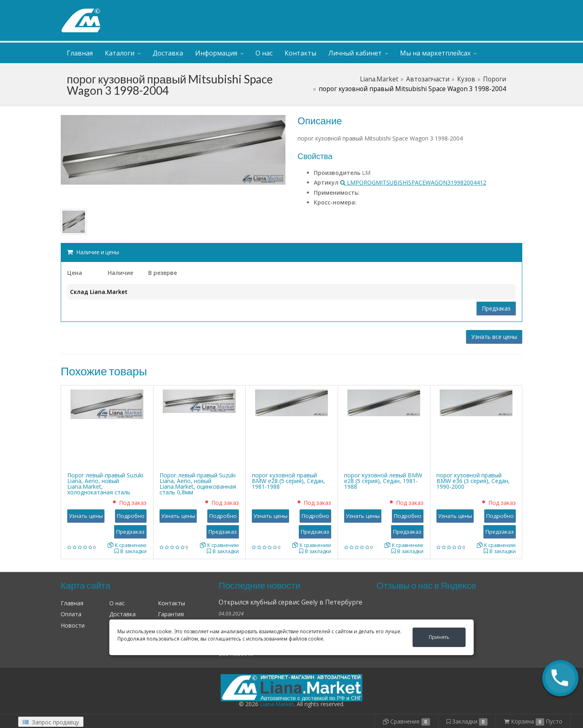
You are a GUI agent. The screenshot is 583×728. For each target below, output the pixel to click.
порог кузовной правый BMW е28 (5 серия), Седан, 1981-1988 (288, 481)
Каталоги (120, 53)
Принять (439, 637)
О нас (264, 53)
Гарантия (171, 614)
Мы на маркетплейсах (435, 53)
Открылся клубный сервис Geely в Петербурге (290, 602)
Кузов (466, 79)
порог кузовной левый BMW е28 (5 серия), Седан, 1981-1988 (383, 481)
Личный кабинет (473, 7)
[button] (560, 678)
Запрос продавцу (51, 722)
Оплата (71, 614)
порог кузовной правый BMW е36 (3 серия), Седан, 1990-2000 (473, 481)
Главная (80, 53)
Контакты (300, 53)
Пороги (495, 79)
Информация (216, 53)
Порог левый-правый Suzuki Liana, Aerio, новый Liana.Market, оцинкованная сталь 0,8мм (198, 484)
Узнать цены (86, 516)
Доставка (168, 53)
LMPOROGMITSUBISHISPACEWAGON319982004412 (413, 182)
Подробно (131, 516)
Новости (73, 625)
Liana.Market (379, 79)
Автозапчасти (428, 79)
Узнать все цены (494, 337)
